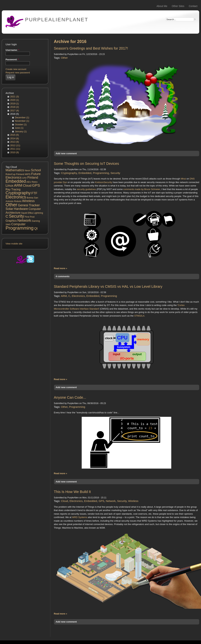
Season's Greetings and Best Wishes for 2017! (91, 48)
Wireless (28, 201)
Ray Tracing (13, 189)
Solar (9, 209)
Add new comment (66, 153)
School (36, 170)
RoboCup (10, 174)
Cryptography (18, 193)
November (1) (22, 121)
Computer (18, 224)
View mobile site (14, 244)
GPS (36, 185)
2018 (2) (15, 107)
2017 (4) (15, 110)
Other (11, 205)
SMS (8, 224)
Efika (30, 213)
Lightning (38, 213)
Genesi (23, 205)
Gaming (36, 221)
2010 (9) (15, 152)
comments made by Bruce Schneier (142, 189)
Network (24, 220)
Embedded (16, 181)
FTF (34, 193)
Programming (20, 228)
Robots (18, 201)
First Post (30, 217)
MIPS (28, 174)
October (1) (21, 124)
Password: (12, 59)
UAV (25, 178)
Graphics (11, 221)
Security (17, 216)
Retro (35, 182)
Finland (33, 178)
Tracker (34, 205)
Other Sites (178, 6)
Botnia (30, 198)
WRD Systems (80, 517)
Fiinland (20, 174)
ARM (18, 185)
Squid (24, 213)
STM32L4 (139, 316)
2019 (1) (15, 104)
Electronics (16, 197)
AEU (29, 182)
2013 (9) (15, 142)
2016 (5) (15, 114)
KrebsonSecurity (103, 182)
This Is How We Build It (72, 492)
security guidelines (86, 189)
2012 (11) (15, 145)
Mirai (183, 179)
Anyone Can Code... (70, 397)
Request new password (18, 73)
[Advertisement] (25, 330)
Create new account (16, 69)
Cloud (27, 186)
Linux (9, 186)
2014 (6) (15, 138)
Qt (36, 229)
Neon (27, 170)
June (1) (19, 128)
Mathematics (15, 170)
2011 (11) (15, 149)
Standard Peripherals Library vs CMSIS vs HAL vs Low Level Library (108, 286)
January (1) (21, 131)
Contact (193, 6)
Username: (12, 50)
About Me (162, 6)
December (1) (22, 117)
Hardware (21, 209)
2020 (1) (15, 100)
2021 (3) (15, 97)
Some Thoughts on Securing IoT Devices (87, 164)
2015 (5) (15, 135)
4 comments (63, 276)
